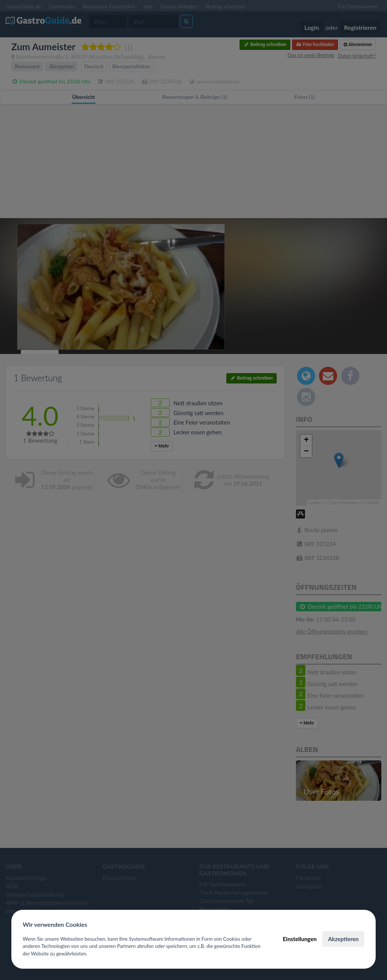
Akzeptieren (343, 939)
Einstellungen (300, 939)
